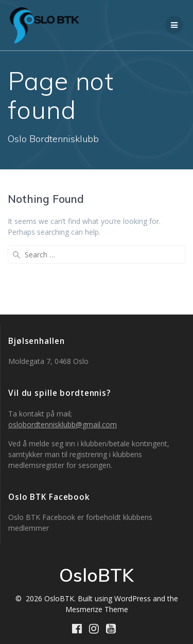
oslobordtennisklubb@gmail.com (63, 424)
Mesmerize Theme (97, 609)
